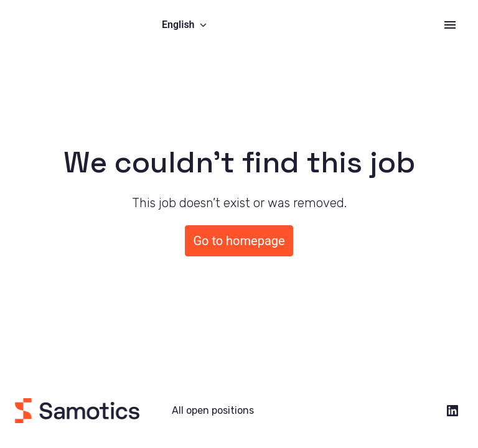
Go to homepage (239, 241)
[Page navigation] (450, 25)
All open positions (213, 410)
